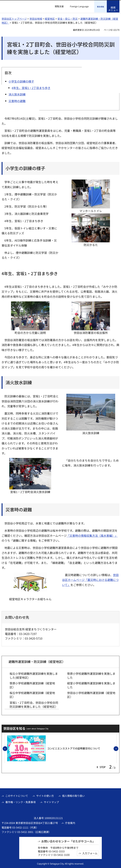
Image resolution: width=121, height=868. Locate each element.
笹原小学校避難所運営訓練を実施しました (91, 675)
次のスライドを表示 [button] (118, 748)
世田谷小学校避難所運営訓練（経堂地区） (91, 694)
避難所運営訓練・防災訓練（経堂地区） (37, 661)
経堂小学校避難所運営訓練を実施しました (91, 685)
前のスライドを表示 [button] (7, 748)
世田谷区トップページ (14, 18)
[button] (57, 6)
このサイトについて (17, 795)
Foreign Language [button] (79, 6)
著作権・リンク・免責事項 (20, 802)
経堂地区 (50, 18)
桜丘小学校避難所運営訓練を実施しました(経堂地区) (34, 675)
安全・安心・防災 (68, 18)
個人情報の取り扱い (73, 795)
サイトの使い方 (45, 795)
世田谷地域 (36, 18)
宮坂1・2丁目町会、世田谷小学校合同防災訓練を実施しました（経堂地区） (34, 704)
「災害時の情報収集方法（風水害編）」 (92, 535)
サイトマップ (51, 802)
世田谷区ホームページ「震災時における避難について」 (90, 579)
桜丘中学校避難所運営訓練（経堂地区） (32, 694)
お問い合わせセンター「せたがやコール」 (68, 841)
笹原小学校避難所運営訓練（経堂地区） (32, 685)
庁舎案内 (70, 823)
